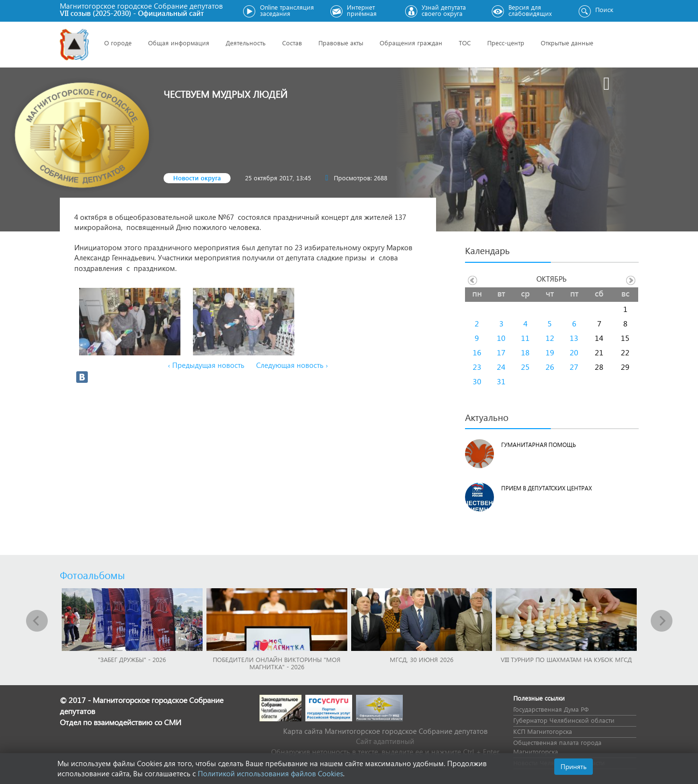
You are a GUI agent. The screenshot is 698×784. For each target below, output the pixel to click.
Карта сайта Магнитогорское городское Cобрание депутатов (385, 731)
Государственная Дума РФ (551, 709)
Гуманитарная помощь (539, 445)
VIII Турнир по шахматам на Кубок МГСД (566, 659)
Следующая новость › (292, 365)
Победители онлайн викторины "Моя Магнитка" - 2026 (277, 663)
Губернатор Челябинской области (564, 720)
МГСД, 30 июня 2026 (422, 659)
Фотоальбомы (92, 575)
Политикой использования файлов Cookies (270, 773)
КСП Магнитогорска (543, 731)
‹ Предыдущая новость (206, 365)
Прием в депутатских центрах (547, 488)
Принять (574, 766)
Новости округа (197, 178)
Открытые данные (567, 43)
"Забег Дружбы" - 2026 (132, 659)
